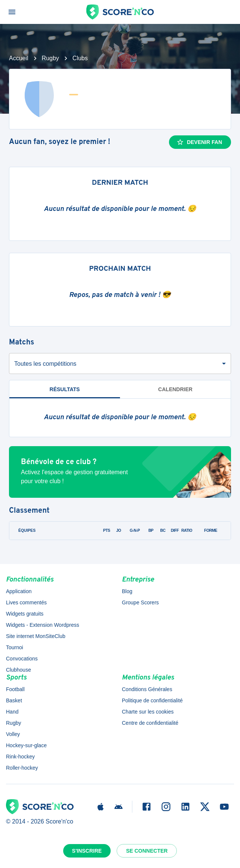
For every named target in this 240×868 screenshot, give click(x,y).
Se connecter (147, 851)
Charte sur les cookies (148, 712)
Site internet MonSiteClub (36, 636)
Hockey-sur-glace (26, 745)
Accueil (19, 58)
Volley (13, 734)
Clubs (80, 58)
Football (15, 689)
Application (19, 591)
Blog (127, 591)
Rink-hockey (20, 757)
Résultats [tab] (65, 389)
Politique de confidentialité (152, 700)
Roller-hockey (22, 768)
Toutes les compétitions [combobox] (45, 364)
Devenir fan (199, 142)
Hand (12, 712)
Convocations (22, 659)
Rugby (50, 58)
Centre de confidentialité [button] (150, 723)
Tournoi (15, 647)
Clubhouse (19, 670)
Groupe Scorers (140, 602)
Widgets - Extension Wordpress (43, 625)
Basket (14, 700)
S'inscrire (87, 851)
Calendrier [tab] (175, 389)
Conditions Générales (147, 689)
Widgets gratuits (25, 614)
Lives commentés (26, 602)
